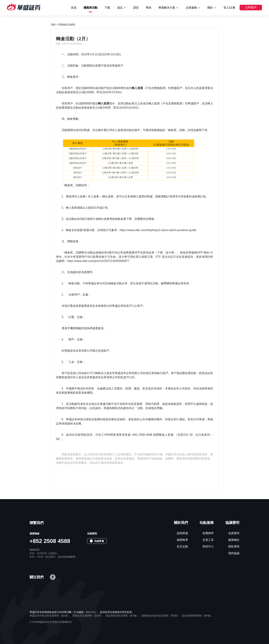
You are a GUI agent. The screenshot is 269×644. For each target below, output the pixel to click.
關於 (210, 8)
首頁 (74, 8)
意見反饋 (182, 547)
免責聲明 (234, 533)
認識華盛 (182, 533)
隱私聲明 (234, 547)
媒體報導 (182, 540)
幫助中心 (208, 547)
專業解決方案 (167, 8)
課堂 (136, 8)
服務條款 (234, 540)
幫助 (149, 8)
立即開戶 (251, 7)
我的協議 (234, 553)
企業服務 (191, 8)
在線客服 (99, 541)
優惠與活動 (90, 8)
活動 (53, 25)
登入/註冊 (229, 8)
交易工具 (208, 540)
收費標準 (208, 533)
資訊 (120, 8)
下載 (107, 8)
